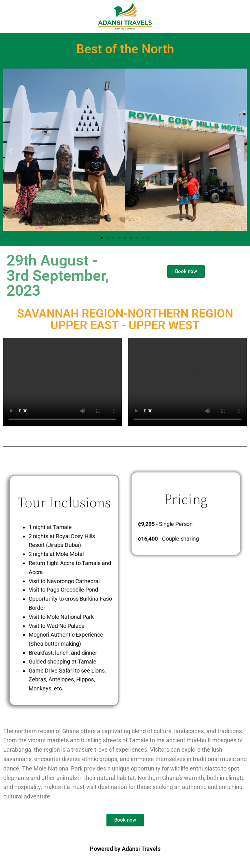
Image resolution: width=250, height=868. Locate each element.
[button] (11, 151)
